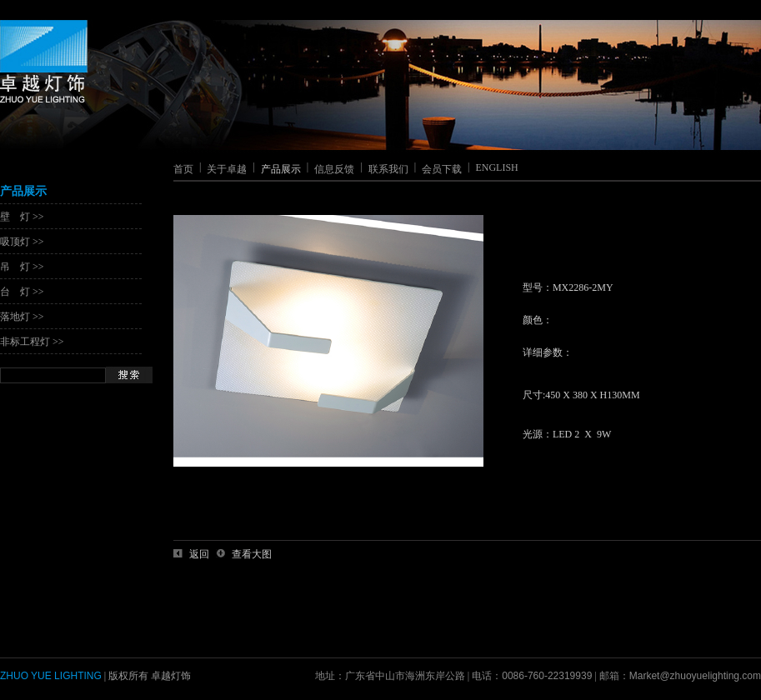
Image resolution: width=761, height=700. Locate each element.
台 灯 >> (22, 292)
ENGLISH (496, 167)
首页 (183, 169)
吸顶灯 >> (22, 242)
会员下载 (442, 169)
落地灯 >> (22, 317)
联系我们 (388, 169)
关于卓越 (227, 169)
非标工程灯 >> (32, 342)
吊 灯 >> (22, 267)
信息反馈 (334, 169)
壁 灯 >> (22, 217)
